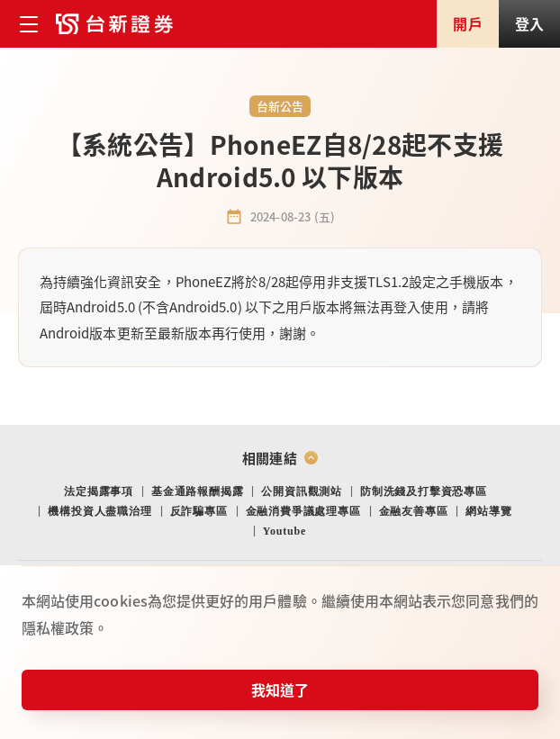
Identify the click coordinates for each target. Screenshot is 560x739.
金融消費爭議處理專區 (303, 511)
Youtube (285, 531)
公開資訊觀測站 (302, 491)
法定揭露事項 (99, 491)
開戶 (467, 23)
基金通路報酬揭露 (197, 491)
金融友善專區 (414, 511)
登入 (529, 23)
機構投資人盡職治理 (99, 511)
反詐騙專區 (199, 511)
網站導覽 (488, 511)
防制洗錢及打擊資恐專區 (424, 491)
